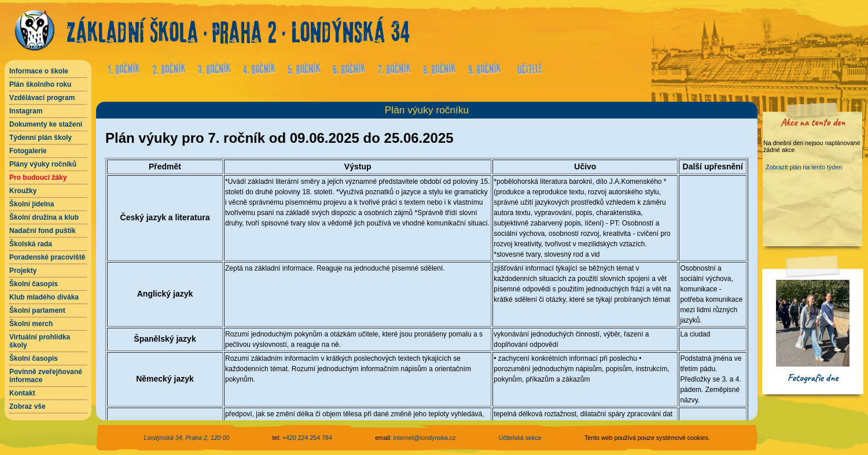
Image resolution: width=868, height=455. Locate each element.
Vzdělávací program (42, 98)
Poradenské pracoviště (47, 257)
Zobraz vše (27, 406)
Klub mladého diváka (44, 297)
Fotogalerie (28, 151)
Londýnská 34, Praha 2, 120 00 (186, 438)
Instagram (26, 111)
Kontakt (22, 393)
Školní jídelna (32, 204)
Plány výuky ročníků (43, 164)
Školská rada (31, 244)
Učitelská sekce (520, 438)
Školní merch (31, 324)
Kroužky (23, 191)
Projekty (23, 271)
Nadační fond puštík (43, 231)
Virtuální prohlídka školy (40, 341)
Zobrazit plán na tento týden (804, 167)
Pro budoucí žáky (38, 177)
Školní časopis (34, 284)
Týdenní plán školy (41, 138)
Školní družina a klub (44, 217)
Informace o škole (39, 71)
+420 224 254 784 (307, 438)
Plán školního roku (40, 84)
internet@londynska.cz (425, 438)
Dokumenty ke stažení (46, 124)
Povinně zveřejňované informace (46, 376)
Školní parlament (37, 310)
